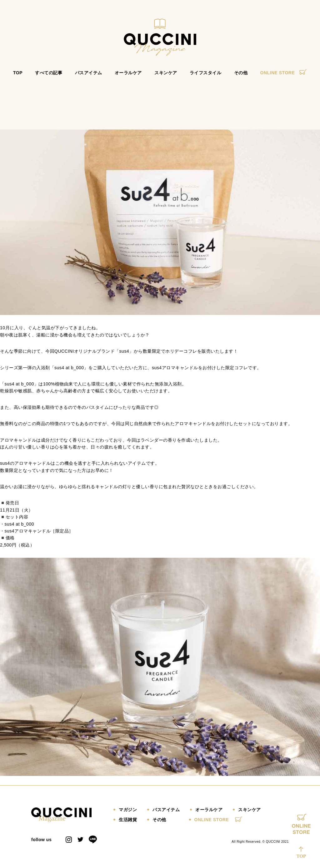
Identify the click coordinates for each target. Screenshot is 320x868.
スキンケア (166, 76)
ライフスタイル (206, 76)
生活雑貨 (128, 822)
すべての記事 (49, 76)
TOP (18, 76)
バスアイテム (89, 76)
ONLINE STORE (284, 76)
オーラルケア (128, 76)
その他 (241, 76)
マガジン (128, 812)
